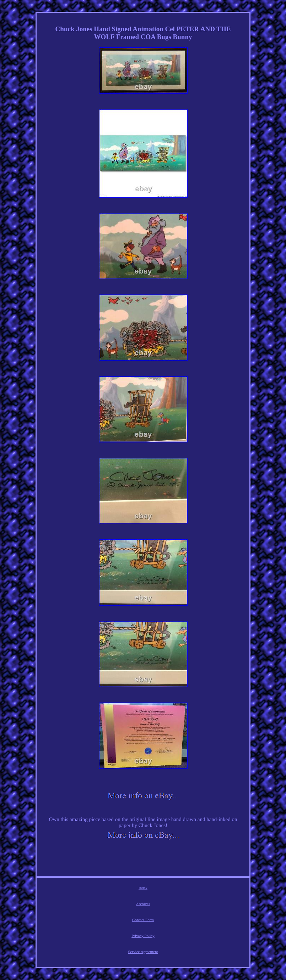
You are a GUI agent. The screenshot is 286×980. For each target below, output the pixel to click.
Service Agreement (143, 952)
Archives (143, 904)
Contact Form (143, 920)
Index (143, 888)
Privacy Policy (143, 936)
